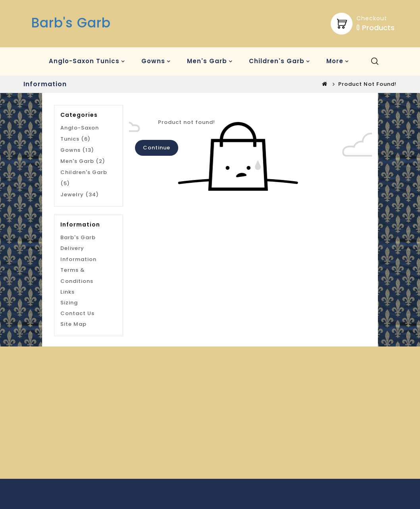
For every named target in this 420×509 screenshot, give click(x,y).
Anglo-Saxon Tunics (84, 61)
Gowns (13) (77, 150)
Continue (157, 148)
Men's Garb (207, 61)
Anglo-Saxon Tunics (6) (80, 133)
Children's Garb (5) (84, 178)
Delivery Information (78, 254)
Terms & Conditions (77, 276)
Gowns (153, 61)
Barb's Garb (71, 23)
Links (67, 292)
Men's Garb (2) (83, 161)
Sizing (69, 303)
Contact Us (77, 313)
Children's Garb (277, 61)
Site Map (73, 324)
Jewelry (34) (80, 195)
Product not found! (367, 84)
